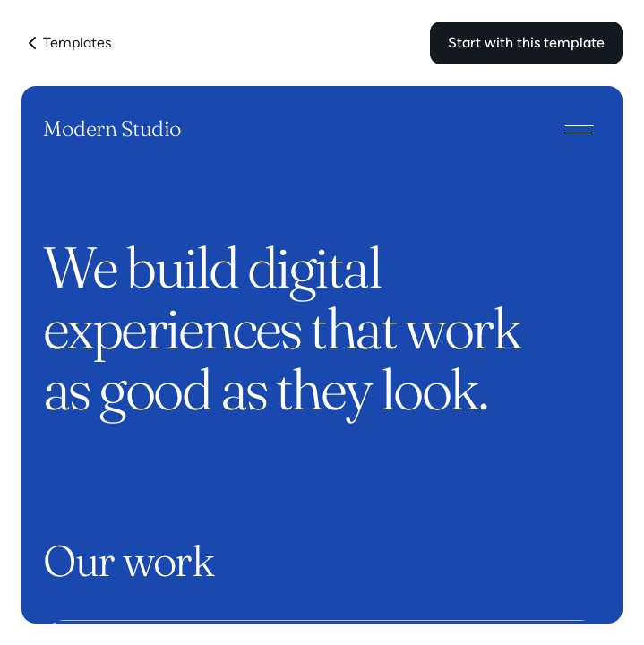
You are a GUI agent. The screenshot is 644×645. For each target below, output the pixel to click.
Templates (66, 43)
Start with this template (526, 43)
